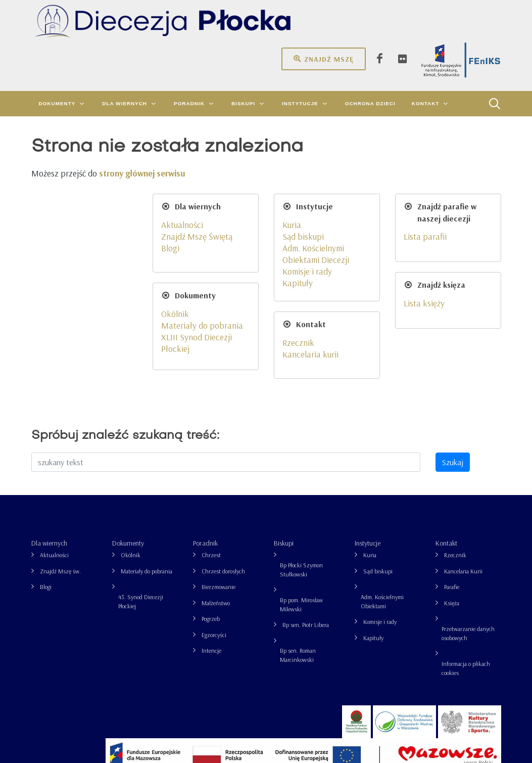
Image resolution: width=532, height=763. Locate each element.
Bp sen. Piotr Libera (306, 523)
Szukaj (453, 361)
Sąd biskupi (378, 469)
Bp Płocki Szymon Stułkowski (301, 468)
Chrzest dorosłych (223, 469)
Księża (452, 501)
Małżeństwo (216, 501)
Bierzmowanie (219, 485)
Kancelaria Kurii (463, 469)
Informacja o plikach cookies (466, 567)
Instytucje (368, 441)
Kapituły (373, 536)
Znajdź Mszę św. (60, 469)
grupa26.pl (464, 736)
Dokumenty (128, 441)
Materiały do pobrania (147, 469)
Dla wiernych (49, 441)
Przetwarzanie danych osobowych (468, 532)
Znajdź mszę (324, 59)
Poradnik (205, 441)
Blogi (46, 485)
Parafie (452, 485)
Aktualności (54, 453)
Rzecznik (455, 453)
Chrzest (211, 453)
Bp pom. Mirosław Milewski (301, 503)
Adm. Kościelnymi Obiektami (382, 500)
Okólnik (131, 453)
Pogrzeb (211, 517)
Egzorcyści (214, 533)
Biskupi (284, 441)
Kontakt (446, 441)
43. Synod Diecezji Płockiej (141, 500)
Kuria (370, 453)
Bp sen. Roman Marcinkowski (298, 553)
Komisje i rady (380, 520)
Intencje (211, 549)
